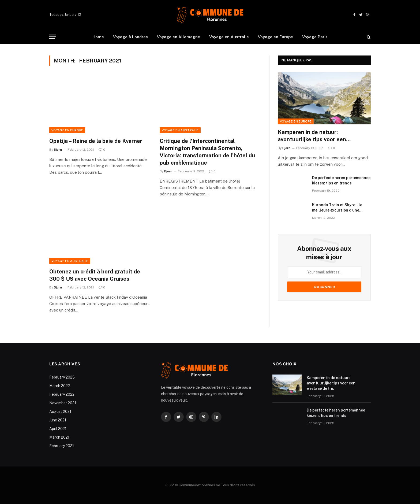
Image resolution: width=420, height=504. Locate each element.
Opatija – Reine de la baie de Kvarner (96, 141)
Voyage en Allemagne (179, 37)
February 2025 (62, 377)
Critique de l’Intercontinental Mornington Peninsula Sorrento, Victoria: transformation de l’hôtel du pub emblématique (207, 152)
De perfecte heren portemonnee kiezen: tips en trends (341, 180)
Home (98, 37)
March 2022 (60, 386)
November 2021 (63, 403)
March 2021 (59, 437)
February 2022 (62, 394)
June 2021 (58, 420)
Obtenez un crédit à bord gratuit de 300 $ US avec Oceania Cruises (95, 275)
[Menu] (53, 37)
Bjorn (58, 150)
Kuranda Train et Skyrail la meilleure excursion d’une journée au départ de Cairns (338, 208)
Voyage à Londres (130, 37)
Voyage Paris (315, 37)
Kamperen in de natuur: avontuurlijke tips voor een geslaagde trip (312, 136)
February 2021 (62, 446)
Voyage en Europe (275, 37)
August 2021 (60, 412)
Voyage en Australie (229, 37)
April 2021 (58, 429)
